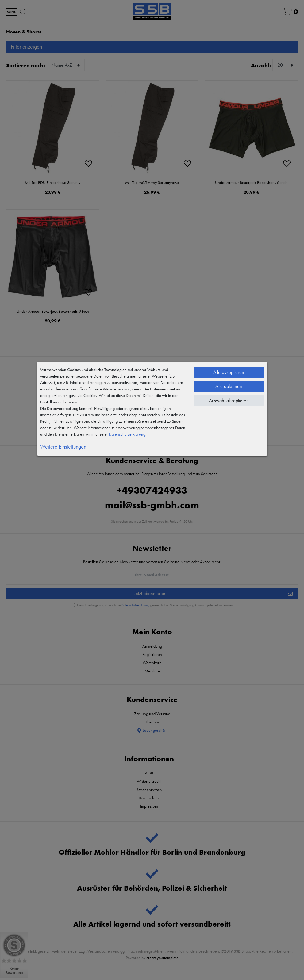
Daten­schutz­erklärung (127, 434)
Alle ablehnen (229, 386)
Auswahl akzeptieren (229, 400)
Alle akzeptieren (229, 372)
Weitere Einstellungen (63, 447)
